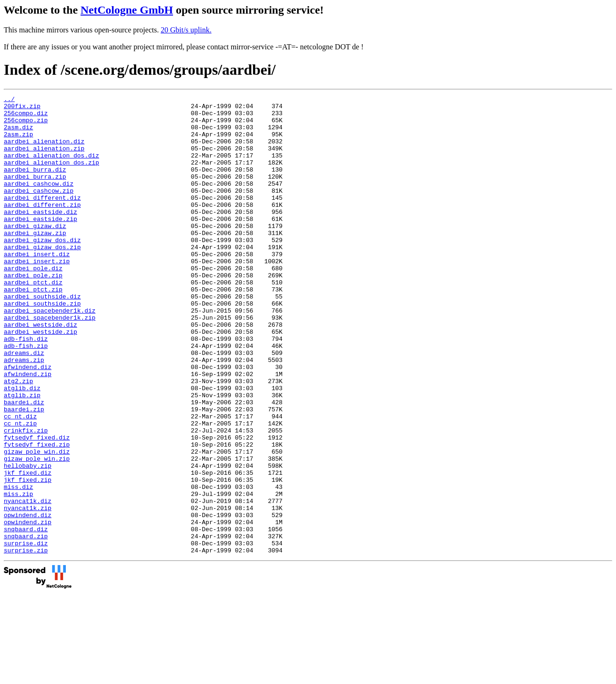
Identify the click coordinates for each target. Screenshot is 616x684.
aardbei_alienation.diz (44, 151)
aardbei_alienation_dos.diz (51, 168)
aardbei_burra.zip (35, 193)
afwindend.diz (28, 422)
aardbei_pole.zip (33, 312)
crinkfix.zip (26, 498)
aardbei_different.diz (42, 219)
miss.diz (18, 566)
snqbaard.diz (26, 616)
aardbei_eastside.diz (40, 236)
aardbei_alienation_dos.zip (51, 176)
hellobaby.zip (28, 540)
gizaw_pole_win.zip (37, 532)
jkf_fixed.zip (28, 557)
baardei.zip (24, 472)
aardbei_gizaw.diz (35, 252)
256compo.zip (26, 126)
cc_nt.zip (20, 489)
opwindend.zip (28, 608)
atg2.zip (18, 439)
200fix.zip (22, 109)
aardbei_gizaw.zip (35, 261)
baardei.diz (24, 464)
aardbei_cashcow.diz (39, 202)
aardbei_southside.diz (42, 337)
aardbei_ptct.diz (33, 320)
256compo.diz (26, 117)
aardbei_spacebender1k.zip (50, 362)
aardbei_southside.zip (42, 346)
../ (9, 100)
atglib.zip (22, 456)
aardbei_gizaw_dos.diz (42, 269)
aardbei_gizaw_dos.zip (42, 278)
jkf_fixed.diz (28, 549)
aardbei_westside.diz (40, 371)
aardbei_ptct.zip (33, 329)
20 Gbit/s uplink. (186, 30)
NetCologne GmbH (127, 10)
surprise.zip (26, 642)
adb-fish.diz (26, 388)
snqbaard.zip (26, 625)
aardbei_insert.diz (37, 286)
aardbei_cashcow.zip (39, 210)
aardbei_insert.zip (37, 295)
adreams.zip (24, 413)
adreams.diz (24, 405)
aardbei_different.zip (42, 227)
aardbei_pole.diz (33, 303)
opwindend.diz (28, 599)
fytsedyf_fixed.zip (37, 515)
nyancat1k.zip (28, 591)
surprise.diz (26, 633)
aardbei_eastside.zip (40, 244)
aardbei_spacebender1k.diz (50, 354)
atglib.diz (22, 447)
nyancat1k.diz (28, 582)
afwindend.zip (28, 430)
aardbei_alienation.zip (44, 159)
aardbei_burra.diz (35, 185)
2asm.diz (18, 134)
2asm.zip (18, 142)
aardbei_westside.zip (40, 379)
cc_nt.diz (20, 481)
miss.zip (18, 574)
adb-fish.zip (26, 396)
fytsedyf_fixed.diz (37, 506)
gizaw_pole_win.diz (37, 523)
